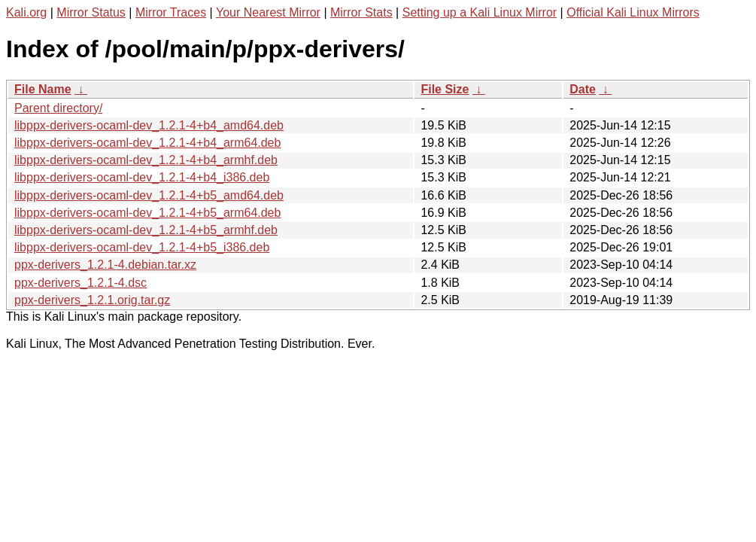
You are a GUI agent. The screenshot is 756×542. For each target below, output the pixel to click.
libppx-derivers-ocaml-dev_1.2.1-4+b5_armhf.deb (146, 230)
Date (583, 89)
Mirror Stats (361, 12)
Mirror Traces (171, 12)
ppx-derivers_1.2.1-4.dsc (80, 283)
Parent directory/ (58, 108)
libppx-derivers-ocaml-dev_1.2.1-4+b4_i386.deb (142, 177)
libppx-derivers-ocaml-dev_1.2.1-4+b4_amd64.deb (149, 125)
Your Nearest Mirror (268, 12)
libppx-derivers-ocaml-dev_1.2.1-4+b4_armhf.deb (146, 160)
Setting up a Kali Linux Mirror (480, 12)
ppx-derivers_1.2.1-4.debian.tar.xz (105, 265)
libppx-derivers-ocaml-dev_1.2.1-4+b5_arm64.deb (147, 213)
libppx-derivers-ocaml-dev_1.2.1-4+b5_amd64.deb (149, 195)
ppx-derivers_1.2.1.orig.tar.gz (92, 300)
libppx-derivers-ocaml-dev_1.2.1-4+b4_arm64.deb (147, 143)
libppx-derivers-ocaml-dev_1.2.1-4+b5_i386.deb (142, 247)
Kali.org (26, 12)
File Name (43, 89)
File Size (445, 89)
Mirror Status (91, 12)
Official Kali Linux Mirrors (633, 12)
